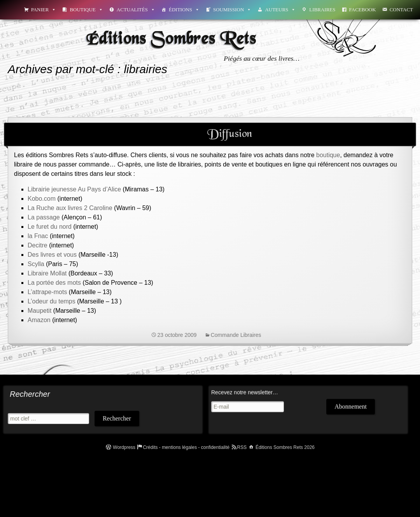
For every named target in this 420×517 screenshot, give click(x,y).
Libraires (322, 10)
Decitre (38, 245)
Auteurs (280, 10)
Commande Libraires (236, 335)
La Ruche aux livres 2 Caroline (70, 208)
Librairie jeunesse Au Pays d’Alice (74, 189)
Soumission (232, 10)
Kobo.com (42, 199)
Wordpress (124, 447)
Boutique (86, 10)
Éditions (184, 10)
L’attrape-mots (47, 292)
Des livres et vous (52, 255)
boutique (327, 155)
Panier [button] (44, 10)
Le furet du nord (50, 227)
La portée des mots (54, 283)
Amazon (39, 320)
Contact (401, 10)
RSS (242, 447)
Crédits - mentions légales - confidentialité (186, 447)
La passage (45, 217)
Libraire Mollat (47, 273)
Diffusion (230, 134)
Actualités (136, 10)
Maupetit (40, 311)
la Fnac (39, 236)
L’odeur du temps (52, 301)
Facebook (363, 10)
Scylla (36, 264)
